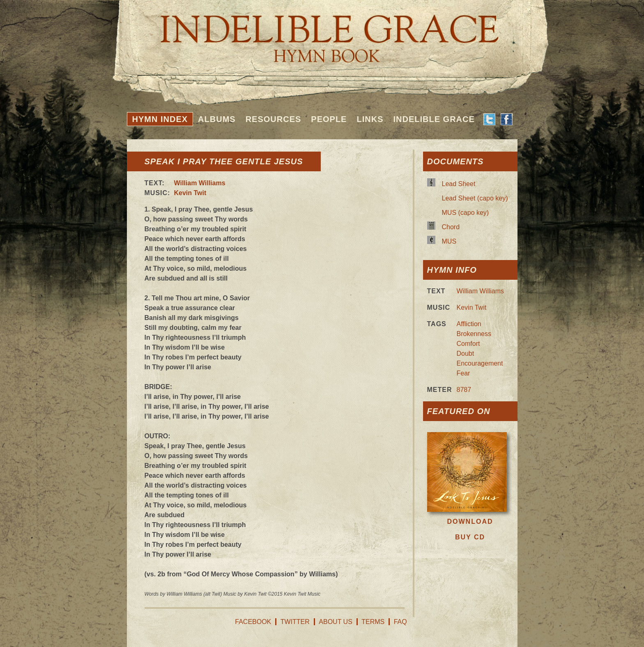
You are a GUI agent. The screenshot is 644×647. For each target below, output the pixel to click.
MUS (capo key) (466, 213)
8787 (464, 390)
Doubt (466, 353)
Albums (217, 119)
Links (370, 119)
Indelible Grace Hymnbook (322, 33)
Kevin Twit (190, 193)
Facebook (253, 622)
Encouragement (480, 363)
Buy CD (470, 537)
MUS (449, 241)
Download (470, 522)
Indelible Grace (434, 119)
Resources (274, 119)
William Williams (200, 183)
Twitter (295, 622)
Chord (451, 227)
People (329, 119)
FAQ (400, 622)
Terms (373, 622)
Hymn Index (160, 119)
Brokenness (474, 334)
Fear (463, 373)
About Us (336, 622)
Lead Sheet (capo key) (475, 198)
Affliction (469, 324)
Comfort (468, 344)
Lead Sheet (459, 184)
